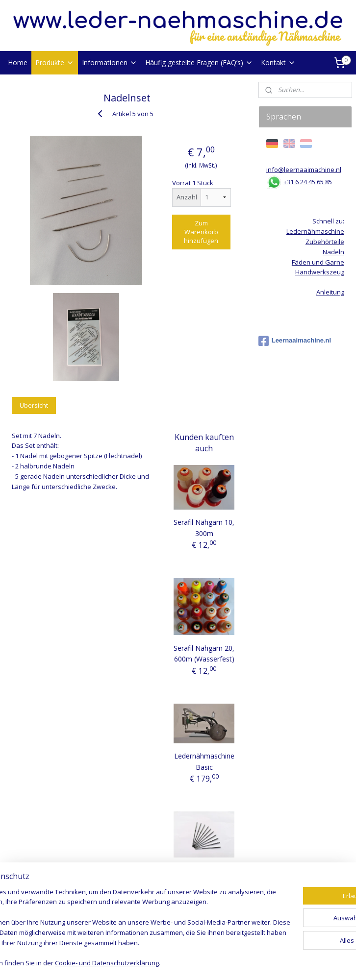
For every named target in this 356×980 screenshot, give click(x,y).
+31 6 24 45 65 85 (308, 182)
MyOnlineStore (292, 962)
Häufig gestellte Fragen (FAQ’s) (199, 62)
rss (167, 962)
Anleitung (330, 292)
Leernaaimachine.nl (295, 341)
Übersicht (34, 405)
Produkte (55, 62)
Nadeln (333, 252)
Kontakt (278, 62)
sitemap (146, 962)
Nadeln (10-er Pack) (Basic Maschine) (204, 881)
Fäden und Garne (318, 262)
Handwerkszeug (320, 272)
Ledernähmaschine (315, 231)
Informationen (110, 62)
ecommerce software (206, 962)
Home (18, 62)
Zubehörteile (325, 242)
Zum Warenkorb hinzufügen (201, 232)
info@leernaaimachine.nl (304, 170)
